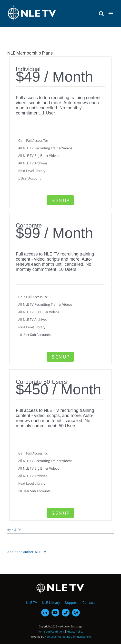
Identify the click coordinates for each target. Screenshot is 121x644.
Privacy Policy (75, 631)
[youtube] (55, 613)
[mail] (76, 613)
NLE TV (16, 530)
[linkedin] (45, 613)
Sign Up (60, 200)
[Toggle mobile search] (101, 14)
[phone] (66, 613)
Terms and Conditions (51, 631)
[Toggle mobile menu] (111, 14)
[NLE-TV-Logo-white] (60, 583)
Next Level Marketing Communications (68, 637)
